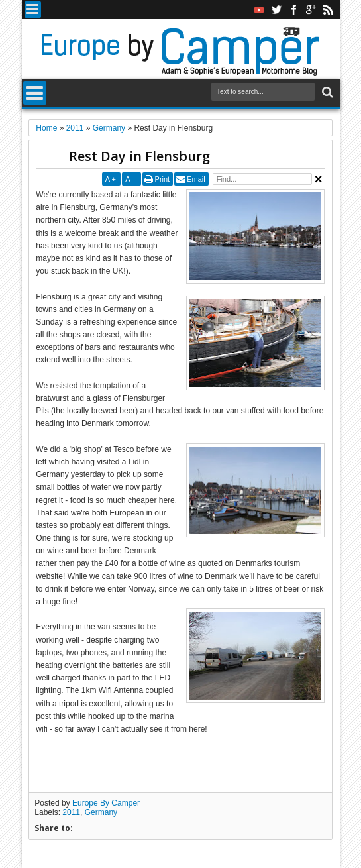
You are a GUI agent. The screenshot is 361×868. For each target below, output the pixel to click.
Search (326, 92)
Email (196, 179)
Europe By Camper (106, 803)
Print (163, 179)
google (311, 10)
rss (328, 10)
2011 (71, 812)
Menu (33, 10)
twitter (276, 10)
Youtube (259, 10)
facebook (293, 10)
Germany (101, 812)
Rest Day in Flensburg (139, 156)
